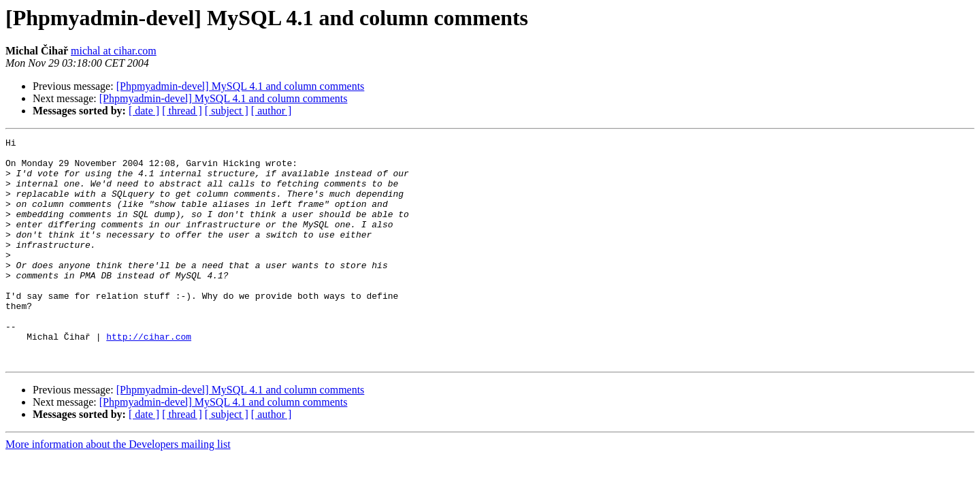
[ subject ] (227, 111)
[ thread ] (182, 111)
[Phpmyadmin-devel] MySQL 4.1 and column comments (241, 86)
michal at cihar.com (114, 51)
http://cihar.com (149, 377)
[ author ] (272, 111)
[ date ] (144, 111)
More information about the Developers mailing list (118, 489)
